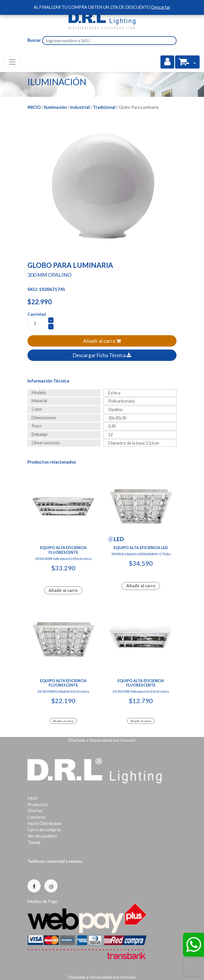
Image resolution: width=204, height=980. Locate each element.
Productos (38, 805)
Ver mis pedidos (42, 836)
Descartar (161, 7)
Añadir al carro (102, 341)
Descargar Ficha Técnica (102, 355)
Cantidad (37, 314)
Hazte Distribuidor (45, 823)
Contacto (37, 817)
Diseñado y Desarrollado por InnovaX (102, 740)
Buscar (34, 40)
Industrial (80, 107)
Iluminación (55, 107)
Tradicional (104, 107)
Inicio (34, 107)
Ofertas (35, 811)
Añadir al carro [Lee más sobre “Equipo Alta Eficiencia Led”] (141, 586)
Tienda (34, 842)
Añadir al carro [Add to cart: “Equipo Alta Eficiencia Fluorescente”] (63, 721)
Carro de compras (44, 830)
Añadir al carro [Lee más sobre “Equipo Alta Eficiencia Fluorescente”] (63, 590)
